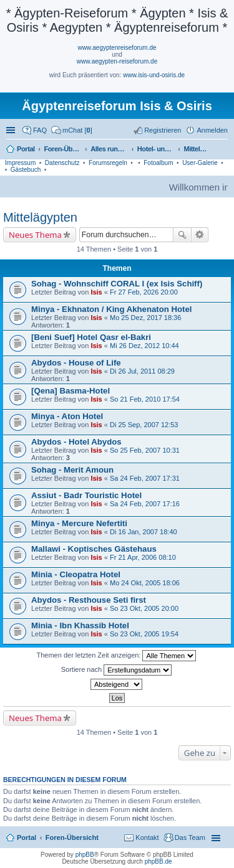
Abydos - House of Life (76, 363)
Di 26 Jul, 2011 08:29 (142, 371)
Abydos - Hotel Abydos (76, 442)
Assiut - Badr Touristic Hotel (86, 495)
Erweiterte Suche (200, 235)
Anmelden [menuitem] (212, 130)
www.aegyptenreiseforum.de (117, 48)
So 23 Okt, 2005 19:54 (144, 634)
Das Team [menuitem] (190, 837)
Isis (96, 292)
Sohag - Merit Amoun (72, 470)
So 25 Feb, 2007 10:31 (145, 450)
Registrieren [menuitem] (163, 130)
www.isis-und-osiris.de (154, 75)
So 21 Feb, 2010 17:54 (145, 399)
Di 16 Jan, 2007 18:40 (144, 532)
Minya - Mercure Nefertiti (79, 523)
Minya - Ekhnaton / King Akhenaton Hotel (111, 309)
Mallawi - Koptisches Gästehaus (94, 549)
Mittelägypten (40, 217)
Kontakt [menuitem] (147, 837)
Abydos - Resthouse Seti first (89, 600)
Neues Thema (35, 235)
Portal (26, 149)
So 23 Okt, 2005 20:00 (144, 608)
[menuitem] (72, 130)
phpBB (85, 855)
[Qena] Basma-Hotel (71, 391)
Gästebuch (26, 170)
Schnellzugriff (12, 130)
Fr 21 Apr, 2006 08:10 (143, 557)
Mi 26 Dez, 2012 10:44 (144, 346)
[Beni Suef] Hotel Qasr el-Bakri (91, 337)
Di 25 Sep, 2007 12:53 (144, 425)
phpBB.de (158, 861)
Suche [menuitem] (224, 150)
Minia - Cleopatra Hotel (76, 574)
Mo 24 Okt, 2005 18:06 (145, 583)
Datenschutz (62, 163)
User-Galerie (200, 163)
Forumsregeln (108, 163)
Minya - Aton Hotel (67, 416)
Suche (182, 235)
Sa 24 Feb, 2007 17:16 (145, 504)
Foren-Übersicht (72, 837)
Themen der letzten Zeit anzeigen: (117, 656)
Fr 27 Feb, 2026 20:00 (144, 292)
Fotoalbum (158, 163)
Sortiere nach (116, 670)
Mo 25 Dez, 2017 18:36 (145, 318)
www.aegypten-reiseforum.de (117, 61)
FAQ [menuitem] (40, 130)
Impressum (20, 163)
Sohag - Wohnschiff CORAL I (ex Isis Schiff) (117, 284)
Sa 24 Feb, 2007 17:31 (145, 478)
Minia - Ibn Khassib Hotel (80, 625)
